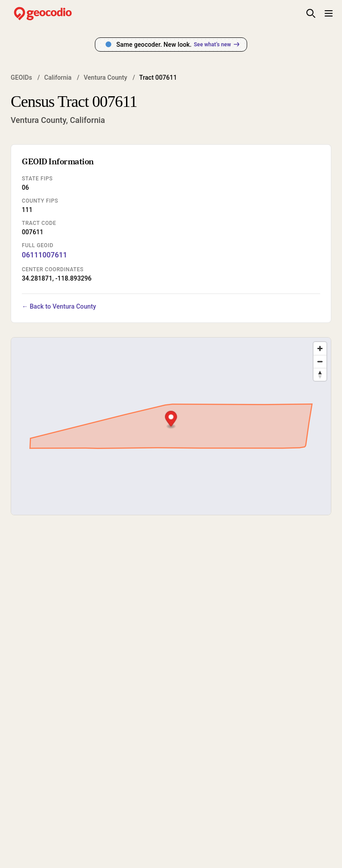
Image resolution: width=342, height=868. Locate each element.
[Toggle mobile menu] (329, 13)
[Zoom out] (320, 361)
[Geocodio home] (56, 14)
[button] (171, 420)
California (58, 77)
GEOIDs (21, 77)
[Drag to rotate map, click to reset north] (320, 374)
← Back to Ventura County (59, 306)
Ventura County (106, 77)
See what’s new (216, 45)
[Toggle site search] (311, 13)
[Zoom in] (320, 348)
